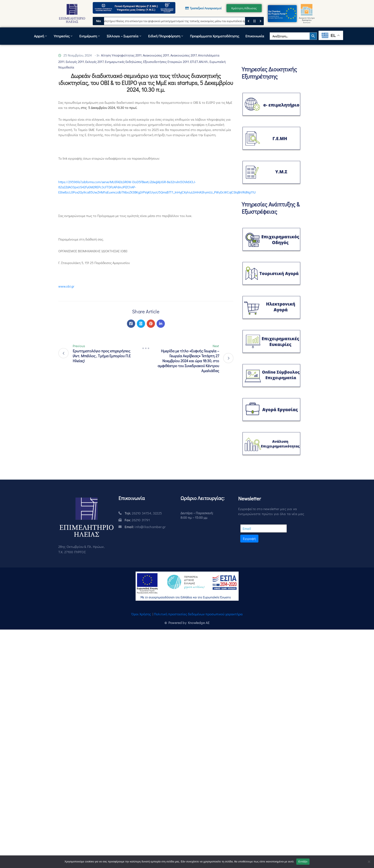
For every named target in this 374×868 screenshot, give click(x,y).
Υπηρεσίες (63, 36)
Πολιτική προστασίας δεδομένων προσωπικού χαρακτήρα (198, 614)
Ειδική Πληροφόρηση (166, 36)
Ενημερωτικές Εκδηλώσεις (123, 62)
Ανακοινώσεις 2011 (156, 55)
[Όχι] (369, 862)
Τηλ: (143, 513)
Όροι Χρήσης (141, 614)
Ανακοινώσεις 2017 (184, 55)
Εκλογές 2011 (75, 62)
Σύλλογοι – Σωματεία (124, 36)
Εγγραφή (249, 538)
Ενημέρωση (90, 36)
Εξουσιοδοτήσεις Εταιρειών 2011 (166, 62)
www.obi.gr (66, 286)
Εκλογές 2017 (94, 62)
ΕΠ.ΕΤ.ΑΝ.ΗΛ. (199, 62)
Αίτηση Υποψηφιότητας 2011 (121, 55)
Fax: (137, 520)
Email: (145, 527)
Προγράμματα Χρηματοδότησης (215, 36)
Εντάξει (303, 862)
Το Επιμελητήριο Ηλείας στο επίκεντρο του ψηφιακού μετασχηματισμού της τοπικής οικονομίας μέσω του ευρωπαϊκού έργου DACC (179, 21)
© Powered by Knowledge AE (187, 623)
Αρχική (41, 36)
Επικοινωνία (255, 36)
